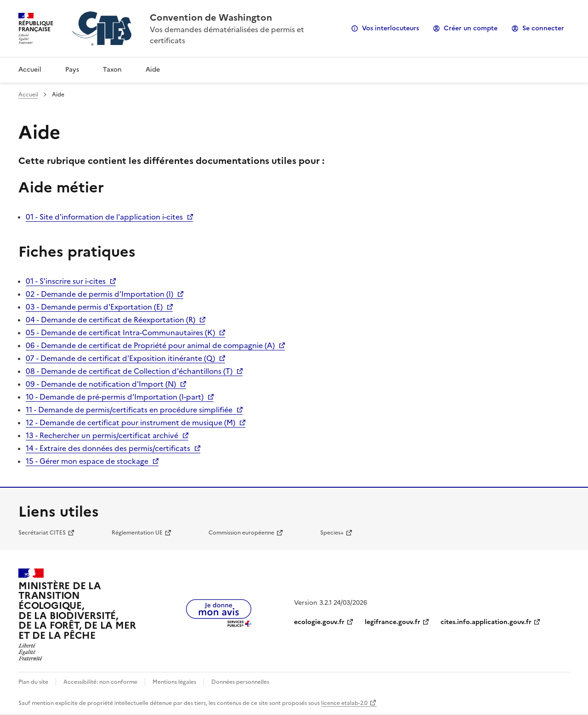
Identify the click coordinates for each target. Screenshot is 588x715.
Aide (153, 70)
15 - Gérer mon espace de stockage (87, 461)
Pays (72, 70)
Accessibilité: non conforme (100, 682)
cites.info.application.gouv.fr (486, 622)
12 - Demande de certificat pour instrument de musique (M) (130, 422)
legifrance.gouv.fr (393, 622)
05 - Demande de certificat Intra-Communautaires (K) (120, 332)
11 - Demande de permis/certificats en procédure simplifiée (129, 410)
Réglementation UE (137, 533)
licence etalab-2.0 (344, 703)
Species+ (332, 533)
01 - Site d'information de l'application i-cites (104, 217)
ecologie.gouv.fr (319, 622)
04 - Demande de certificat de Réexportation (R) (110, 320)
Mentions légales (174, 682)
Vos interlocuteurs (390, 28)
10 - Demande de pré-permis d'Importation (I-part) (115, 397)
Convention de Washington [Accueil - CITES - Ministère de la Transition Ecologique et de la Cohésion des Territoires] (211, 17)
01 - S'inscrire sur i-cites (66, 281)
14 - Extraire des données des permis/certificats (108, 448)
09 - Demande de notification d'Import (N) (101, 384)
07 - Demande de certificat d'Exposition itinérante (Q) (120, 358)
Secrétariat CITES (42, 533)
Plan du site (33, 682)
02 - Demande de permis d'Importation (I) (99, 294)
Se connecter (543, 28)
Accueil (30, 70)
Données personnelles (240, 682)
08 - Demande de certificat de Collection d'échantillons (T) (129, 371)
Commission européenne (241, 533)
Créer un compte (471, 28)
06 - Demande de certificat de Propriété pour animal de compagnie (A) (150, 345)
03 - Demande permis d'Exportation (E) (94, 307)
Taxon (112, 70)
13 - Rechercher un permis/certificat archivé (102, 435)
